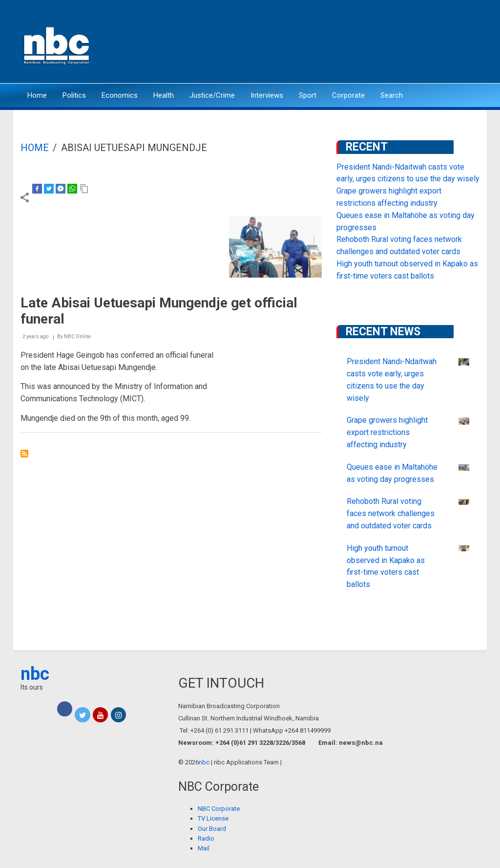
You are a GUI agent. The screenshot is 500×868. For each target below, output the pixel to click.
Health (164, 95)
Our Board (212, 829)
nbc (35, 674)
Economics (120, 95)
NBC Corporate (219, 809)
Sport (308, 95)
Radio (206, 838)
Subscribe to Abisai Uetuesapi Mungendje (24, 454)
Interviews (267, 95)
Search (392, 95)
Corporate (348, 95)
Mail (204, 848)
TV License (213, 818)
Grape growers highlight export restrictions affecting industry (387, 432)
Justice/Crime (212, 95)
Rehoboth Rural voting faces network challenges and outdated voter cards (391, 513)
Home (37, 95)
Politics (74, 95)
